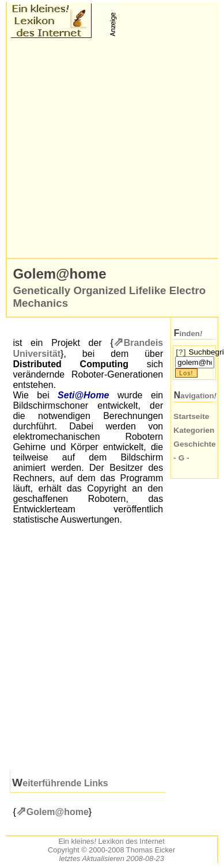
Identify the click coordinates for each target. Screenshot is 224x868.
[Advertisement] (108, 148)
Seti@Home (83, 395)
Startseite (191, 416)
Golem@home (58, 812)
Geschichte (194, 444)
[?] (181, 352)
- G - (181, 458)
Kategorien (194, 430)
